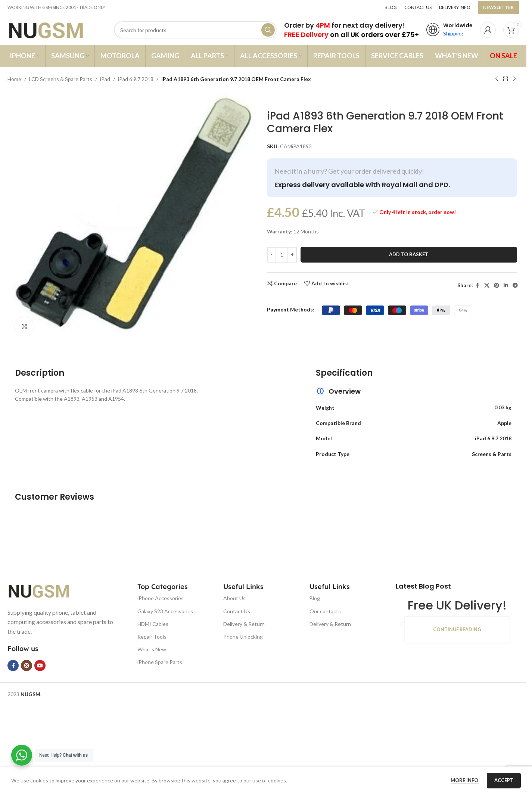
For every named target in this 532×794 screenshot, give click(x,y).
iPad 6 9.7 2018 (136, 79)
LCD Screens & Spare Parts (61, 79)
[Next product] (514, 79)
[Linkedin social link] (506, 286)
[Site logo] (53, 29)
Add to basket (409, 254)
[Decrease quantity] (272, 255)
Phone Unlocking (243, 637)
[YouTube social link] (40, 666)
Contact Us (237, 611)
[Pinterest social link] (497, 286)
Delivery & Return (244, 624)
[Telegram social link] (515, 286)
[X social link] (487, 286)
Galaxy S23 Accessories (165, 611)
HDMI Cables (153, 624)
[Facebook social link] (477, 286)
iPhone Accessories (161, 598)
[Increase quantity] (292, 255)
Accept (504, 780)
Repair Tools (152, 637)
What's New (152, 649)
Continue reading (457, 629)
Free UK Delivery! (457, 605)
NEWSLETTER (498, 7)
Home (14, 79)
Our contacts (325, 611)
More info (465, 780)
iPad (105, 79)
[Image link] (45, 590)
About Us (234, 598)
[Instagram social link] (27, 666)
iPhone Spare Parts (160, 662)
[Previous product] (497, 79)
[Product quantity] (282, 255)
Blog (315, 598)
